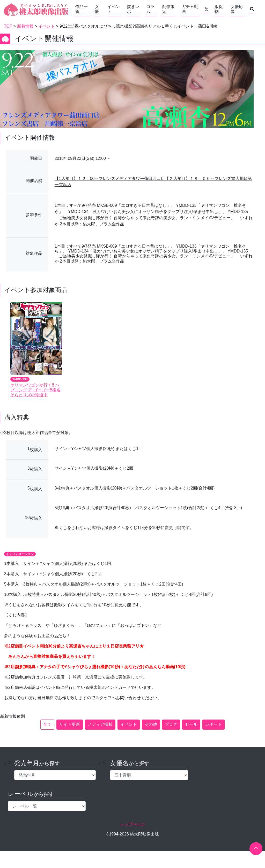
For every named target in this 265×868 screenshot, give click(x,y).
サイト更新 (70, 724)
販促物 (219, 9)
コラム (150, 9)
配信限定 (168, 9)
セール (191, 724)
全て (47, 724)
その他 (151, 724)
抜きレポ (133, 9)
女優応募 (237, 9)
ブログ (171, 724)
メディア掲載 (100, 724)
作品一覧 (82, 9)
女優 (97, 9)
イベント (114, 9)
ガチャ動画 (190, 9)
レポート (214, 724)
